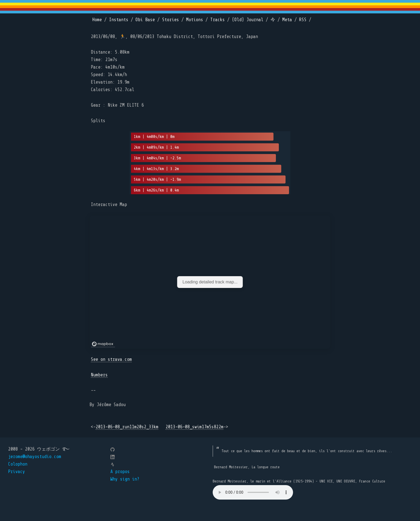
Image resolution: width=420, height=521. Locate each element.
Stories (170, 20)
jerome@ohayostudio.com (35, 457)
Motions (195, 20)
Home (97, 20)
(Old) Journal (248, 20)
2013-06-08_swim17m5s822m (194, 427)
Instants (119, 20)
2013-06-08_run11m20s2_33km (127, 427)
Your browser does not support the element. (253, 492)
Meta (287, 20)
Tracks (217, 20)
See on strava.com (111, 359)
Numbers (99, 375)
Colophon (18, 464)
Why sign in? (125, 479)
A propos (120, 472)
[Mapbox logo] (103, 344)
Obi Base (145, 20)
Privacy (16, 472)
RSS (303, 20)
